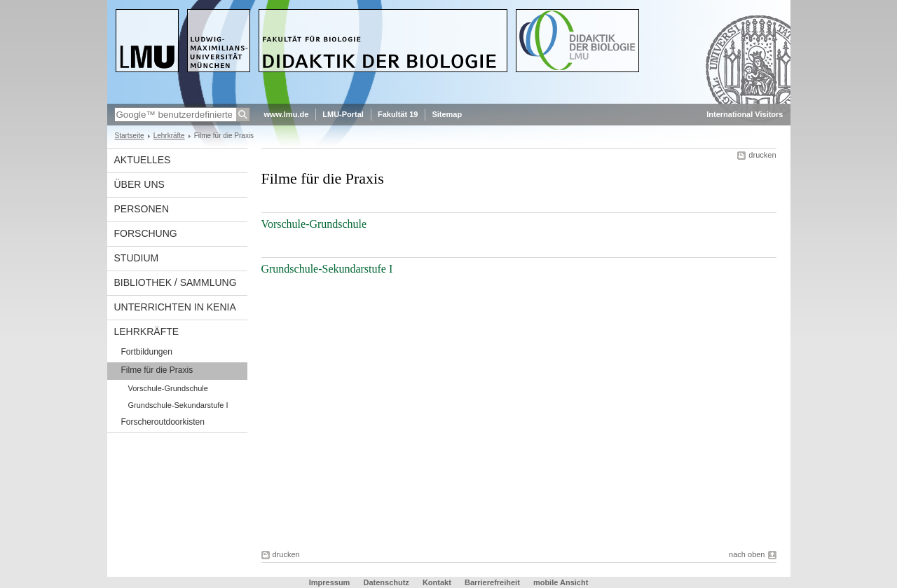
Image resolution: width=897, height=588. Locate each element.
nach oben (747, 554)
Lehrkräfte (169, 136)
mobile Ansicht (561, 582)
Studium (137, 258)
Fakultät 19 (398, 114)
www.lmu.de (287, 114)
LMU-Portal (343, 114)
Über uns (139, 184)
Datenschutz (386, 582)
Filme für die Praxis (157, 370)
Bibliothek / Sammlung (176, 282)
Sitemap (447, 114)
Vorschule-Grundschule (168, 388)
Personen (142, 209)
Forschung (146, 233)
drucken (762, 155)
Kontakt (437, 582)
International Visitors (745, 114)
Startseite (130, 136)
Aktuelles (143, 160)
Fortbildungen (147, 352)
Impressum (330, 582)
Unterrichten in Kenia (175, 307)
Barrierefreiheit (493, 582)
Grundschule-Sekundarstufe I (178, 405)
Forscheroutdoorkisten (163, 422)
